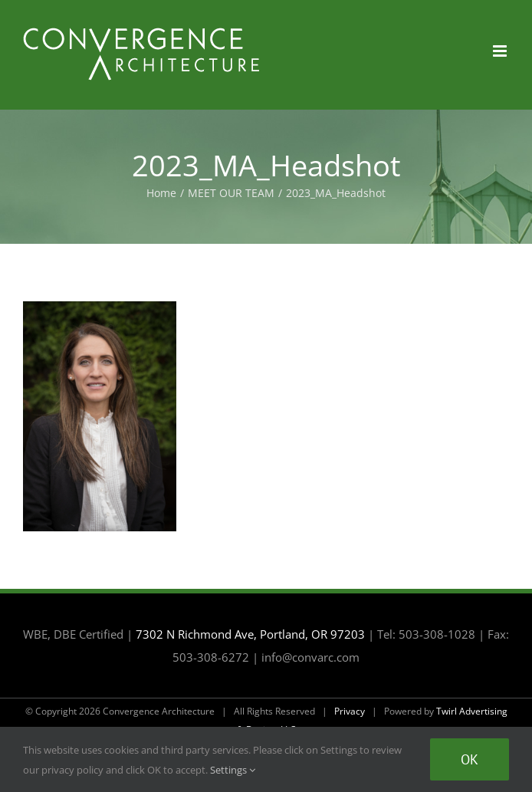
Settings (233, 770)
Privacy (350, 711)
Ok (470, 759)
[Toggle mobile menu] (501, 51)
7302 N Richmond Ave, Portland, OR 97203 (250, 634)
